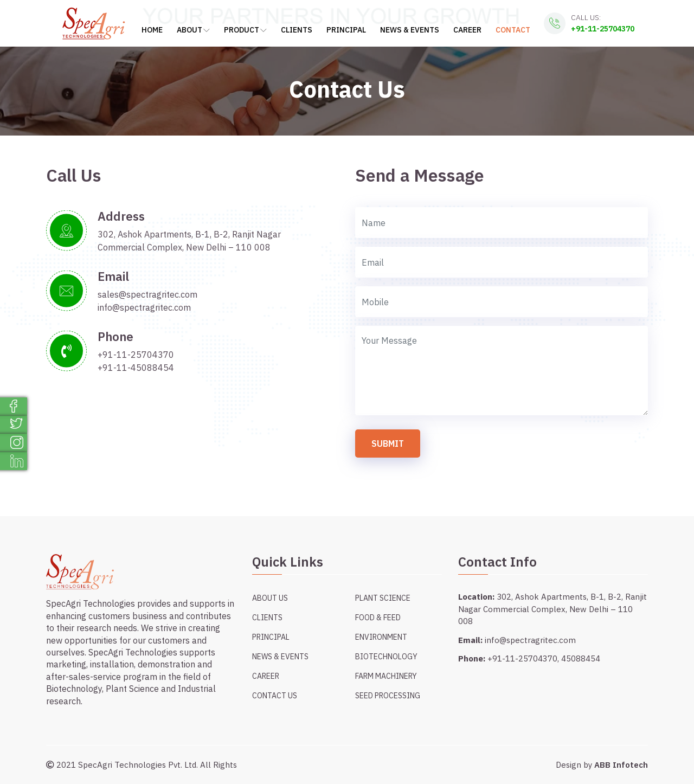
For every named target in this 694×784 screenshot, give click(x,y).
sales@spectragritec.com (147, 294)
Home (152, 30)
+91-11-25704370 (603, 29)
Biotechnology (386, 657)
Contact (513, 30)
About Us (270, 598)
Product (245, 30)
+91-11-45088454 (136, 368)
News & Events (410, 30)
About (193, 30)
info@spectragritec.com (144, 307)
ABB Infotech (621, 765)
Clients (297, 30)
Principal (346, 30)
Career (467, 30)
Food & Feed (378, 618)
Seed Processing (388, 696)
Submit (388, 444)
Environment (381, 637)
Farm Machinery (386, 676)
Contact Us (275, 696)
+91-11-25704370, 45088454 (544, 658)
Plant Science (383, 598)
